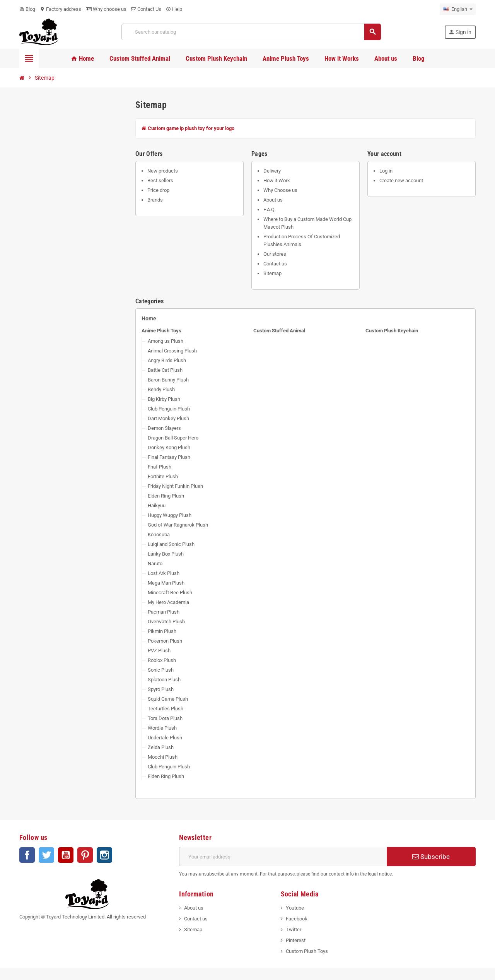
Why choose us (106, 9)
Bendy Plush (161, 389)
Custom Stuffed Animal (279, 331)
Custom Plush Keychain (392, 331)
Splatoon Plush (164, 680)
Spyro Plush (161, 689)
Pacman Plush (164, 612)
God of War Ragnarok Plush (178, 525)
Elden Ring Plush (166, 496)
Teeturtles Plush (166, 709)
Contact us (275, 264)
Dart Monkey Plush (168, 418)
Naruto (155, 564)
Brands (155, 200)
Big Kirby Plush (164, 399)
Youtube (295, 908)
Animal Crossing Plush (172, 351)
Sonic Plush (161, 670)
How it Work (277, 180)
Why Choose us (280, 190)
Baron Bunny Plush (168, 380)
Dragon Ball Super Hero (173, 438)
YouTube (66, 855)
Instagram (104, 855)
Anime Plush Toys (161, 331)
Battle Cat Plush (165, 370)
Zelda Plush (161, 747)
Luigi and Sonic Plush (171, 544)
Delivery (272, 171)
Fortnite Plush (163, 476)
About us (273, 200)
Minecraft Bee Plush (170, 593)
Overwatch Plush (166, 622)
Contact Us (146, 9)
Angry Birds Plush (167, 360)
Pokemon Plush (165, 641)
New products (163, 171)
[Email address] (283, 857)
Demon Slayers (164, 428)
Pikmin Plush (162, 631)
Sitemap (272, 273)
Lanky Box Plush (166, 554)
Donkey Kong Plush (169, 447)
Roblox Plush (162, 660)
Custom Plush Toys (307, 951)
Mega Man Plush (166, 583)
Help (174, 9)
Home (149, 318)
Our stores (275, 254)
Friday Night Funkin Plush (175, 486)
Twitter (46, 855)
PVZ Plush (159, 651)
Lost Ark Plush (164, 573)
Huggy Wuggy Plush (170, 515)
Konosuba (159, 534)
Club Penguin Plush (169, 409)
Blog (27, 9)
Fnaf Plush (160, 467)
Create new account (401, 180)
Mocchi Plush (163, 757)
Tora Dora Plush (165, 718)
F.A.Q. (270, 210)
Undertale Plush (165, 738)
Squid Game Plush (168, 699)
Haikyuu (157, 505)
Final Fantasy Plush (169, 457)
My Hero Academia (168, 602)
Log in (386, 171)
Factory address (61, 9)
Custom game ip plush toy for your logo (188, 128)
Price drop (158, 190)
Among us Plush (166, 341)
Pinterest (85, 855)
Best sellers (160, 180)
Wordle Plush (162, 728)
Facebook (27, 855)
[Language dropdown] (458, 9)
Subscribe (431, 857)
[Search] (251, 32)
